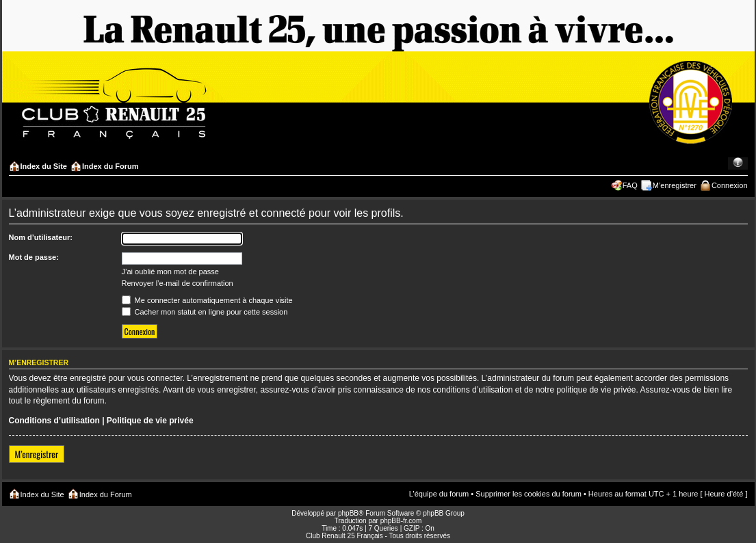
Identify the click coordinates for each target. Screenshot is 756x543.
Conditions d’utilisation (54, 421)
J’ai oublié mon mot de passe (170, 271)
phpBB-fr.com (401, 521)
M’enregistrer (675, 185)
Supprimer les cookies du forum (529, 494)
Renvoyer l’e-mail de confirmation (178, 283)
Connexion (730, 185)
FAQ (630, 185)
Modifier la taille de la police (738, 163)
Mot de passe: (34, 257)
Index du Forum (110, 166)
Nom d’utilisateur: (41, 237)
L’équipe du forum (439, 494)
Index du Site (44, 166)
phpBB (348, 513)
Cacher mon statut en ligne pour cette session (205, 312)
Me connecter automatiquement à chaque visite (207, 300)
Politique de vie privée (150, 421)
